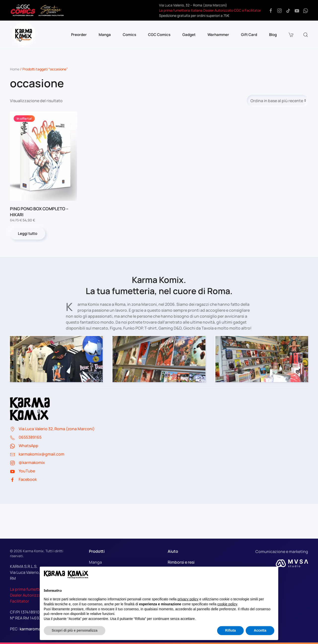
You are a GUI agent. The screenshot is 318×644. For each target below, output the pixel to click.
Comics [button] (129, 35)
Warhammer (218, 35)
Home (15, 69)
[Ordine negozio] (277, 101)
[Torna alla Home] (24, 35)
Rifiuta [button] (231, 630)
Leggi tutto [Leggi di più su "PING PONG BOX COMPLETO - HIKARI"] (28, 233)
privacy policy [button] (188, 599)
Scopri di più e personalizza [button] (75, 630)
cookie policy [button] (227, 604)
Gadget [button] (189, 35)
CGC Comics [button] (159, 35)
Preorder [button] (79, 35)
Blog (273, 35)
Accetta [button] (260, 630)
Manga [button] (105, 35)
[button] (292, 35)
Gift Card (249, 35)
